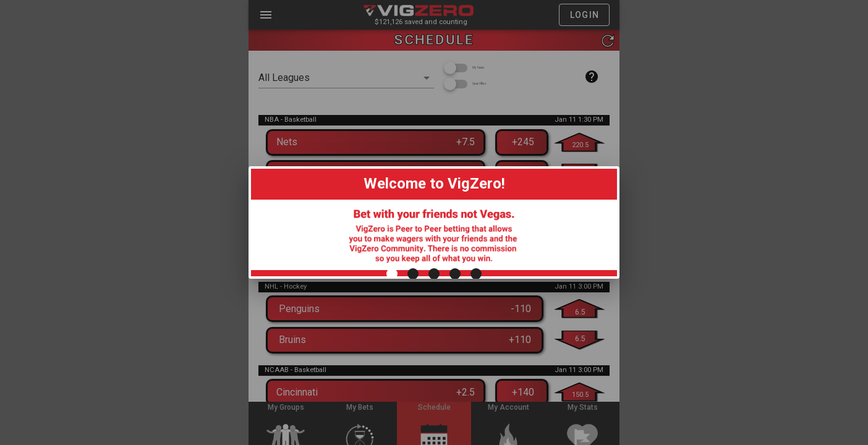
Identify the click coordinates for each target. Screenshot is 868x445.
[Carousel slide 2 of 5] (413, 404)
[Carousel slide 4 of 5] (455, 404)
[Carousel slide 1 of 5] (392, 404)
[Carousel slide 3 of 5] (434, 404)
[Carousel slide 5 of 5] (476, 404)
